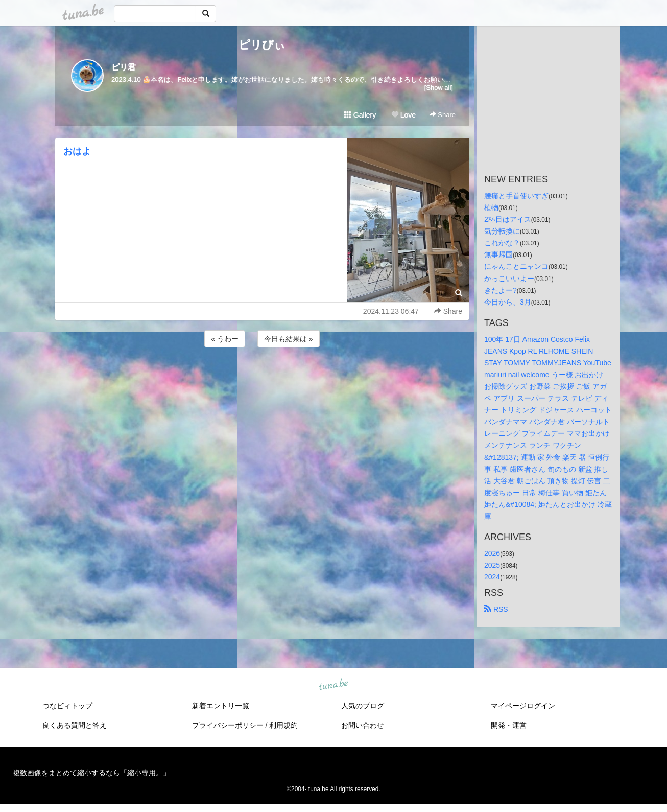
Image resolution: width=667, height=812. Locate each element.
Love (403, 115)
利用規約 (283, 725)
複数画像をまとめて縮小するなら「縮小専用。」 (91, 773)
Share (443, 115)
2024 (492, 577)
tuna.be (333, 685)
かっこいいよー (509, 279)
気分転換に (502, 231)
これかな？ (502, 243)
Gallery (360, 115)
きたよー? (501, 290)
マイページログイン (523, 706)
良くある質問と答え (75, 725)
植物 (491, 207)
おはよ (77, 151)
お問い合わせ (363, 725)
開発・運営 (509, 725)
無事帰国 (498, 254)
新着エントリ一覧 (221, 706)
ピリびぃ (262, 45)
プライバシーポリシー (228, 725)
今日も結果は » (289, 339)
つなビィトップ (67, 706)
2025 (492, 565)
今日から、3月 (508, 302)
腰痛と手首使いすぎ (516, 196)
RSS (496, 609)
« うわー (225, 339)
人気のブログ (363, 706)
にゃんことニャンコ (516, 266)
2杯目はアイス (508, 219)
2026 (492, 553)
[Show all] (439, 88)
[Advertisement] (262, 377)
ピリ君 (124, 67)
